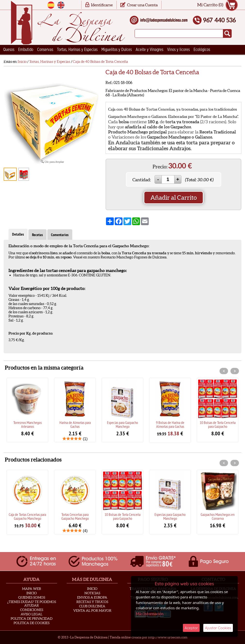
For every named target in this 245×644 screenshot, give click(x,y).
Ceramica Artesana (18, 59)
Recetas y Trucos (92, 602)
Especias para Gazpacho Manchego (122, 424)
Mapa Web (32, 589)
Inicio (32, 593)
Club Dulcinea (92, 606)
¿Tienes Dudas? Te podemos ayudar (32, 604)
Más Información (150, 614)
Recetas (37, 235)
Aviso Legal (32, 614)
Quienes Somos (32, 597)
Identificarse (102, 5)
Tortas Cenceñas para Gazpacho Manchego (75, 516)
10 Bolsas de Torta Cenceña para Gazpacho (218, 424)
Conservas (45, 50)
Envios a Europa (92, 597)
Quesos (9, 50)
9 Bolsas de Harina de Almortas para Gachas (170, 424)
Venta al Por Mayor (92, 611)
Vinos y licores (178, 50)
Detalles (18, 234)
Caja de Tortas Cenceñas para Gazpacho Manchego (27, 516)
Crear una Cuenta (142, 5)
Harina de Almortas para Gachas (75, 424)
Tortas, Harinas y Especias (77, 50)
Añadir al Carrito (174, 198)
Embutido (26, 50)
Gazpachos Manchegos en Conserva (218, 516)
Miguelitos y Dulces (117, 50)
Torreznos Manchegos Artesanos (28, 424)
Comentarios (60, 235)
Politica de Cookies (32, 623)
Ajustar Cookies (218, 628)
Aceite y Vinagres (149, 50)
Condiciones (32, 610)
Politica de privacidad (32, 619)
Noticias (92, 593)
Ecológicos (202, 50)
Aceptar (191, 628)
